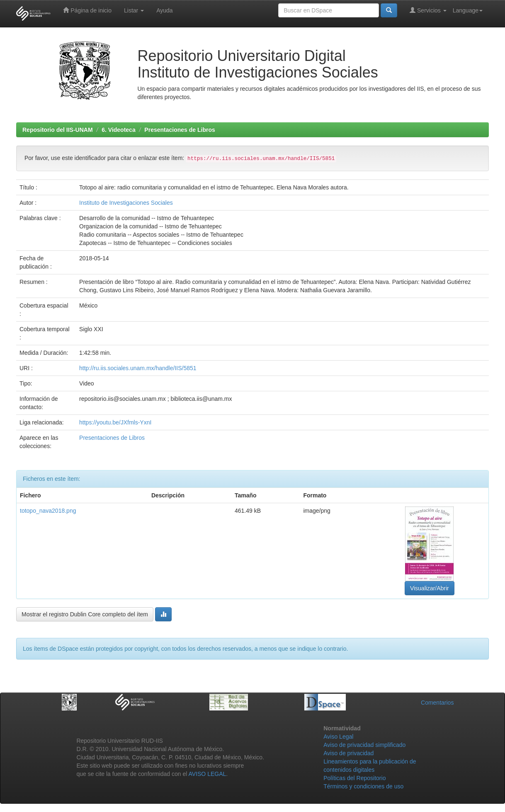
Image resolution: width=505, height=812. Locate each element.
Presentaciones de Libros (180, 130)
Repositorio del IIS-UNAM (58, 130)
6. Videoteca (118, 130)
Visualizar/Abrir (430, 588)
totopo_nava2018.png (48, 511)
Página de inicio (87, 10)
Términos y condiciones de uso (363, 786)
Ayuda (164, 10)
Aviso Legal (338, 737)
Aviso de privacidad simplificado (364, 745)
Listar (134, 10)
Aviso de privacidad (348, 753)
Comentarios (437, 703)
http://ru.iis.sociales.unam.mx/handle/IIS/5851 (138, 368)
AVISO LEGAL (207, 774)
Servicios (428, 10)
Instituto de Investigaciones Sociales (126, 203)
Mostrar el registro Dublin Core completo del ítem (85, 614)
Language (468, 10)
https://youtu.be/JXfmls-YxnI (115, 422)
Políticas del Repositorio (354, 778)
